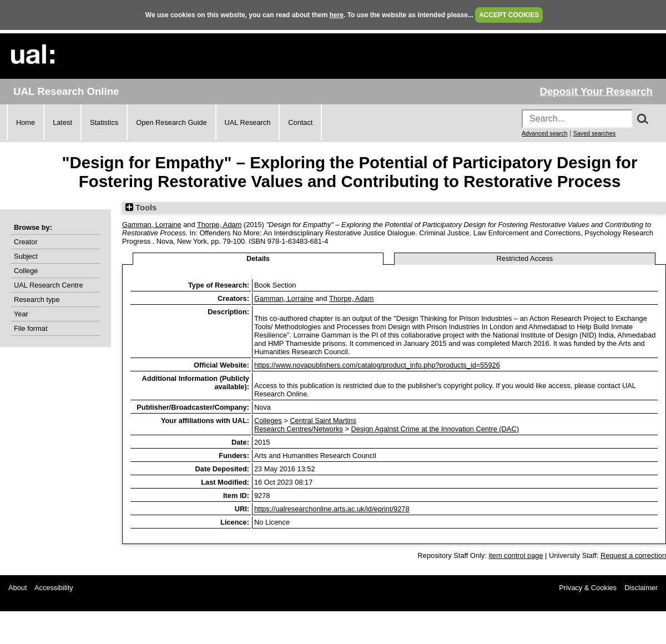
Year (21, 314)
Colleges (268, 421)
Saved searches (594, 133)
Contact (300, 122)
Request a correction (633, 555)
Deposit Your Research (596, 91)
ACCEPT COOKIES (509, 15)
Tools (141, 208)
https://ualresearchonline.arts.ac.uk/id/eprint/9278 (332, 509)
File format (31, 328)
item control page (516, 555)
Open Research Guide (171, 122)
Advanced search (544, 133)
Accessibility (54, 588)
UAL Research (248, 122)
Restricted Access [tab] (525, 258)
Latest (62, 122)
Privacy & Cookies (588, 588)
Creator (26, 242)
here (337, 15)
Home (26, 122)
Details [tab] (258, 258)
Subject (26, 256)
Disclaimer (641, 588)
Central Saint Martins (323, 421)
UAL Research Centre (49, 285)
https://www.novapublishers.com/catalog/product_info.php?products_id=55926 (377, 365)
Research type (37, 300)
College (26, 271)
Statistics (104, 122)
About (17, 588)
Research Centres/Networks (299, 429)
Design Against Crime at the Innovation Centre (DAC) (435, 429)
